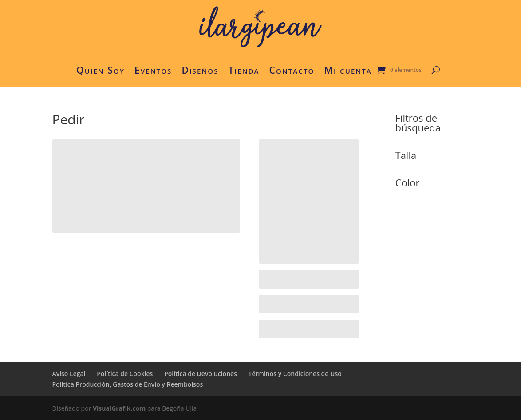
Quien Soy (101, 70)
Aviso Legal (69, 374)
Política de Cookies (125, 374)
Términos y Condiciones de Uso (295, 374)
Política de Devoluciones (201, 374)
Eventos (153, 70)
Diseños (200, 70)
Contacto (292, 70)
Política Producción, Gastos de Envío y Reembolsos (127, 384)
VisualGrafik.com (119, 408)
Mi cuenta (348, 70)
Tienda (244, 70)
